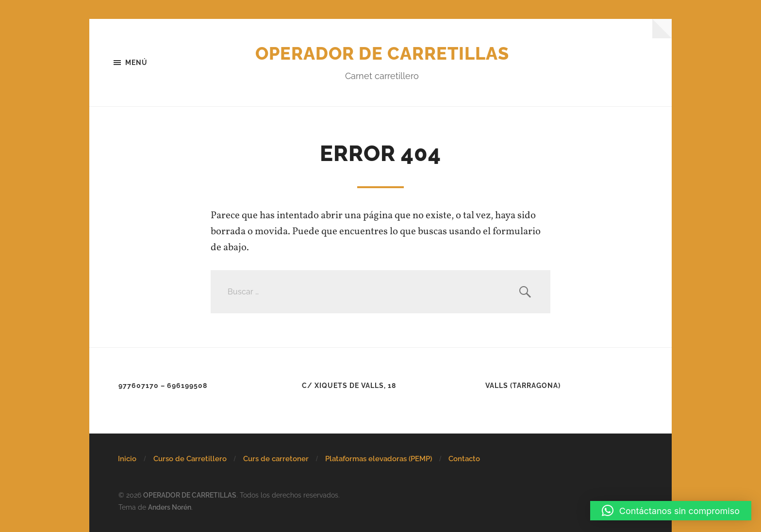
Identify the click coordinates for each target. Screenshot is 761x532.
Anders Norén (170, 507)
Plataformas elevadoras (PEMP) (379, 459)
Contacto (464, 459)
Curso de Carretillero (190, 459)
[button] (671, 511)
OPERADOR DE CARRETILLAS (382, 53)
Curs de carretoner (276, 459)
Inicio (127, 459)
